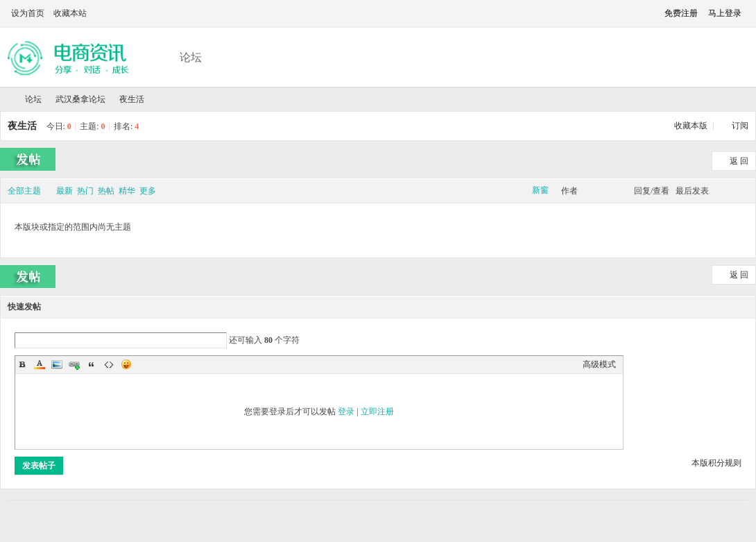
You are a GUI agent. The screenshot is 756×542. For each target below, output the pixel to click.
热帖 (106, 191)
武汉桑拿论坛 (80, 99)
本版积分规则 (716, 463)
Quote (92, 364)
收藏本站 (70, 13)
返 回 (739, 161)
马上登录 (725, 13)
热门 (85, 191)
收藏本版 (692, 126)
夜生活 (132, 99)
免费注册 (681, 13)
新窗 (540, 190)
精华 (127, 191)
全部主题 (24, 191)
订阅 (740, 126)
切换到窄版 (643, 13)
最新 (65, 191)
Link (74, 364)
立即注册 (377, 412)
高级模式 (599, 364)
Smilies (126, 364)
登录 (346, 412)
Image (57, 364)
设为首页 (28, 13)
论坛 (191, 57)
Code (109, 364)
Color (40, 364)
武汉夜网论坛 (6, 100)
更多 (148, 191)
